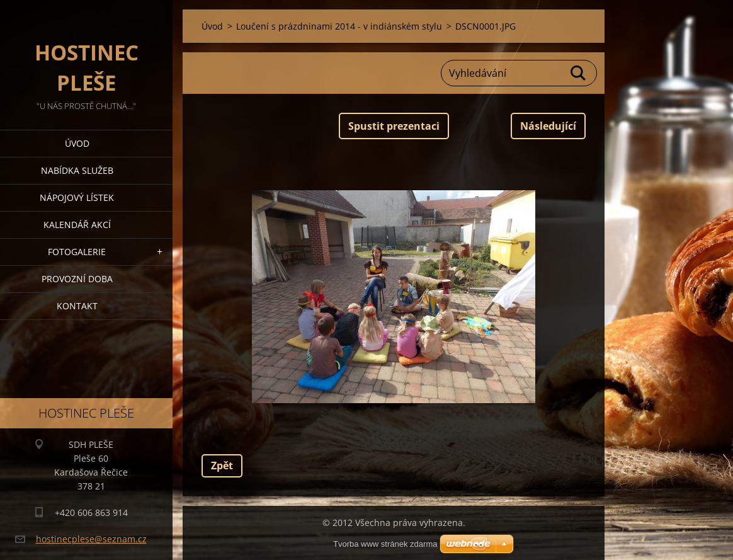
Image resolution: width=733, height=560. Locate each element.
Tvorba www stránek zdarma (385, 544)
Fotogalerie (77, 252)
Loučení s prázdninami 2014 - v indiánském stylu (339, 26)
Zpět (222, 466)
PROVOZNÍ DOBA (77, 279)
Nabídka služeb (77, 170)
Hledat (579, 73)
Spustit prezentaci (394, 126)
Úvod (77, 143)
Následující (548, 126)
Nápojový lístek (77, 197)
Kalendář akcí (77, 225)
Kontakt (77, 306)
